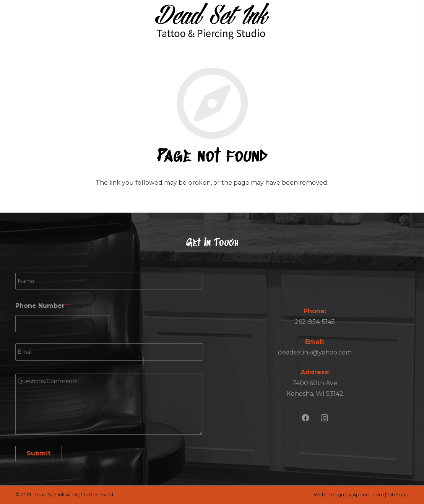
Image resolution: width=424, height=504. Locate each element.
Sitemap (398, 495)
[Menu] (409, 21)
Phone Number (42, 306)
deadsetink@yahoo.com (315, 352)
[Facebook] (305, 418)
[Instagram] (325, 418)
